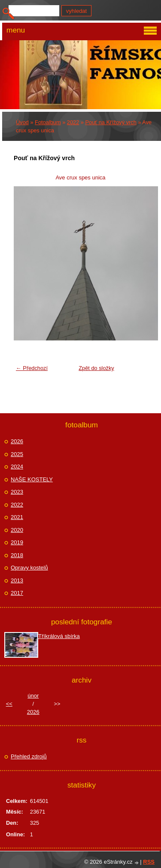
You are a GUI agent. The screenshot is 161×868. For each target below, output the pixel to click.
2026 (17, 441)
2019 (17, 542)
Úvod (22, 122)
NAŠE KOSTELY (32, 479)
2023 (17, 492)
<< (9, 704)
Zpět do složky (96, 368)
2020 (17, 530)
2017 (17, 593)
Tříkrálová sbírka (59, 636)
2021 (17, 517)
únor (33, 696)
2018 (17, 555)
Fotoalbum (48, 122)
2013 (17, 580)
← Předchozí (32, 368)
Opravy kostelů (29, 568)
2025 (17, 454)
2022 (73, 122)
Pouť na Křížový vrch (111, 122)
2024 (17, 467)
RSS (149, 862)
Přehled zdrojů (29, 756)
